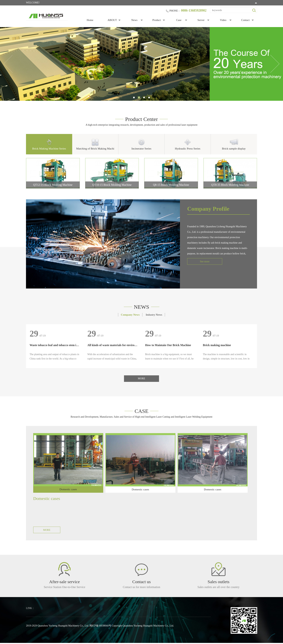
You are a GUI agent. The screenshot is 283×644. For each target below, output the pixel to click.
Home (90, 20)
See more (201, 262)
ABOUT (112, 20)
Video (223, 20)
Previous (8, 64)
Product (157, 20)
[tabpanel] (141, 64)
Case (179, 20)
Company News (130, 315)
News (134, 20)
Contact (245, 20)
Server (201, 20)
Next (275, 64)
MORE (141, 379)
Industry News (154, 315)
